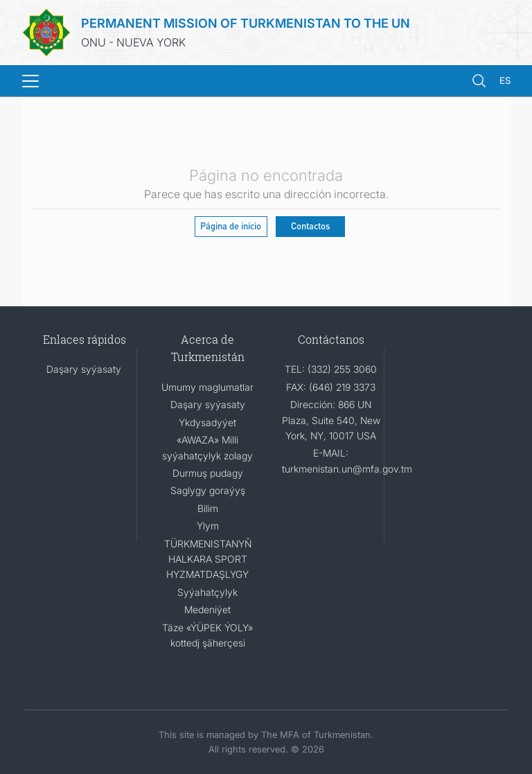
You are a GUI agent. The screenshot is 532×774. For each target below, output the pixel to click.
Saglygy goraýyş (208, 490)
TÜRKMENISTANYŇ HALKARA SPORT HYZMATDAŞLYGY (208, 559)
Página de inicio (231, 226)
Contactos (310, 226)
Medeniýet (207, 609)
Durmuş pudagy (208, 473)
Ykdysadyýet (207, 422)
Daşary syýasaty (84, 369)
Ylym (208, 526)
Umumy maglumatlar (207, 387)
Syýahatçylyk (207, 592)
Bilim (208, 508)
